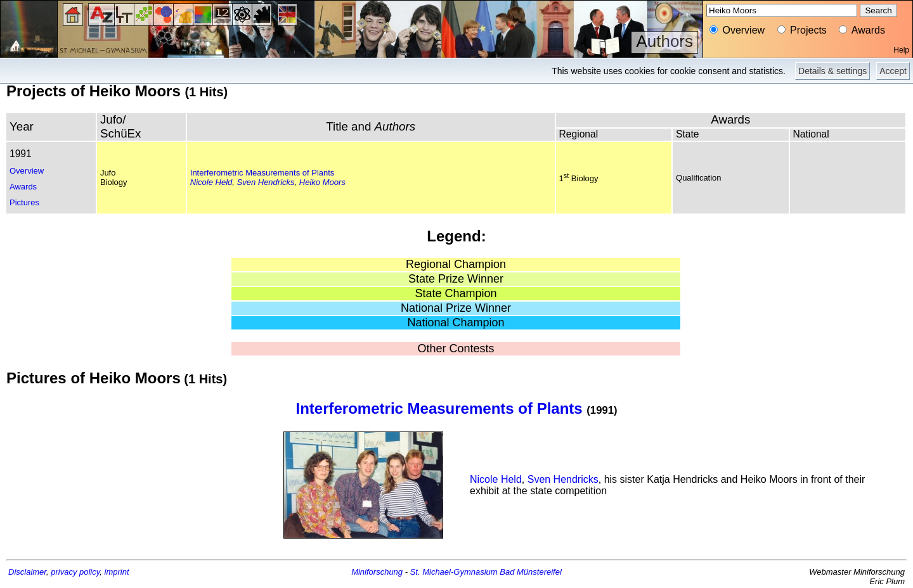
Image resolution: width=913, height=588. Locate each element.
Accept (893, 71)
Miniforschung (377, 572)
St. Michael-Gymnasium (454, 572)
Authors (664, 41)
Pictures (24, 202)
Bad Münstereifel (531, 572)
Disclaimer (27, 572)
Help (901, 50)
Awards (23, 187)
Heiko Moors (322, 182)
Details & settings (832, 71)
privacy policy (75, 572)
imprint (117, 572)
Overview (27, 171)
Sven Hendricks (266, 182)
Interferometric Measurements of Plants (262, 173)
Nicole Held (211, 182)
